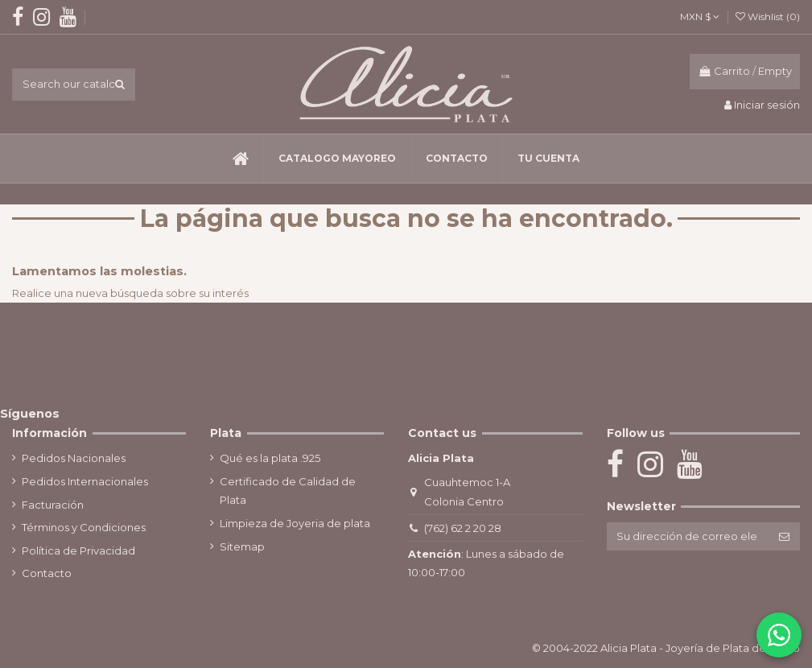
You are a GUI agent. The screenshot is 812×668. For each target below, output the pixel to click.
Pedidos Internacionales (85, 481)
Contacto (47, 573)
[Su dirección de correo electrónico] (686, 536)
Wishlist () (768, 16)
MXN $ (700, 16)
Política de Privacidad (78, 550)
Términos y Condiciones (84, 527)
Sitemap (241, 546)
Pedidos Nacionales (74, 458)
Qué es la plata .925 (269, 458)
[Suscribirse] (784, 536)
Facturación (53, 505)
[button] (337, 159)
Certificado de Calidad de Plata (287, 491)
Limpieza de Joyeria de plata (294, 523)
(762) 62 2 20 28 (460, 528)
